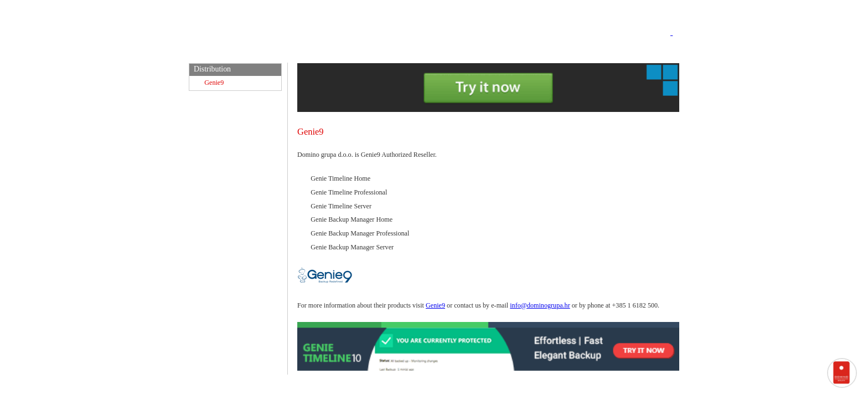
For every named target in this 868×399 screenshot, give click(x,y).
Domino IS (364, 52)
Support (481, 52)
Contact (659, 52)
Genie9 (214, 83)
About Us (606, 52)
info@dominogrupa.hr (540, 305)
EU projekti (542, 52)
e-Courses (427, 52)
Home (314, 52)
